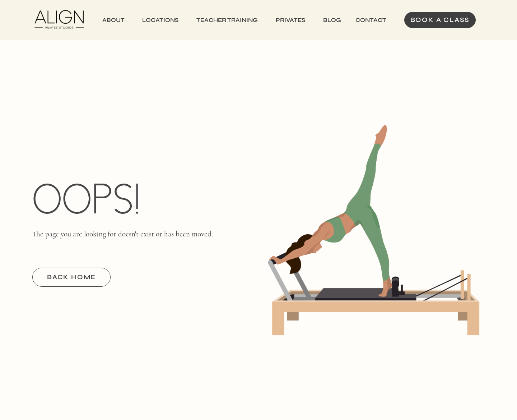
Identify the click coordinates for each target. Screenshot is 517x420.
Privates (290, 20)
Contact (371, 20)
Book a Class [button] (440, 20)
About (113, 20)
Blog (332, 20)
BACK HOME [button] (71, 277)
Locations (160, 20)
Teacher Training (227, 20)
